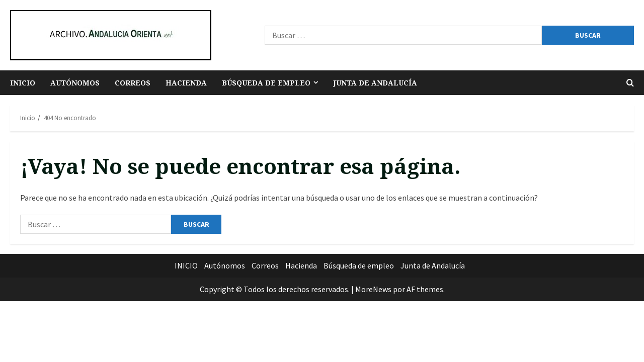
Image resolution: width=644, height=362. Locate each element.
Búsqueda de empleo (266, 83)
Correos (133, 83)
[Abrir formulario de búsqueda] (630, 83)
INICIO (23, 83)
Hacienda (186, 83)
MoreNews (373, 289)
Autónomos (75, 83)
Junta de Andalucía (375, 83)
